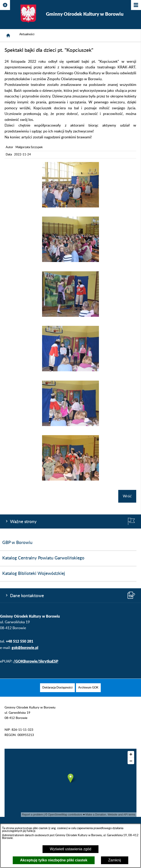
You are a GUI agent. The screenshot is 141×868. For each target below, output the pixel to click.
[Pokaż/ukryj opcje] (5, 5)
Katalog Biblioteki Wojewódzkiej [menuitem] (34, 574)
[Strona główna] (8, 35)
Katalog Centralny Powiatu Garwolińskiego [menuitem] (43, 558)
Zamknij (115, 860)
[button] (70, 206)
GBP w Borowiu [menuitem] (17, 543)
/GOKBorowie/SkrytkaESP (36, 661)
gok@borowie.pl (25, 647)
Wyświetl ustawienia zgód (70, 849)
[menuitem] (57, 688)
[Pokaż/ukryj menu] (136, 5)
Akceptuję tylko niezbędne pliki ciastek (54, 860)
